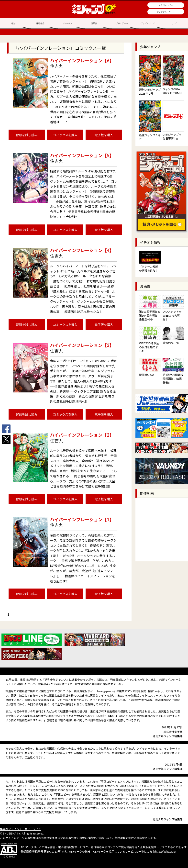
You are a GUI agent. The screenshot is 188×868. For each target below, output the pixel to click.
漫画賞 (94, 23)
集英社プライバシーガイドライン (21, 829)
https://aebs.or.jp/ (166, 851)
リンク (175, 23)
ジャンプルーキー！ (166, 12)
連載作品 (40, 23)
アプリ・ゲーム (121, 23)
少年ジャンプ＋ (166, 5)
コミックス (67, 23)
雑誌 (14, 23)
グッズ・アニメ (148, 23)
